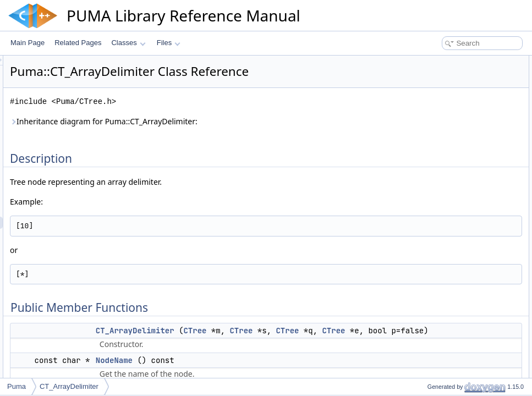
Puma (17, 386)
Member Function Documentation (458, 255)
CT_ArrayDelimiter (273, 331)
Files (169, 43)
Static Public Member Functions (456, 195)
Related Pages (78, 43)
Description (426, 62)
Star (424, 134)
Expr (425, 170)
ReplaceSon (436, 183)
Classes (128, 43)
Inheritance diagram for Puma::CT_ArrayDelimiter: (241, 121)
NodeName (435, 98)
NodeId (429, 207)
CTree (332, 331)
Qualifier (430, 158)
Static (426, 146)
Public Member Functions (446, 74)
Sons (426, 110)
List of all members (437, 376)
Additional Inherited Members (452, 219)
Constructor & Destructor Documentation (469, 231)
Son (424, 122)
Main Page (28, 43)
